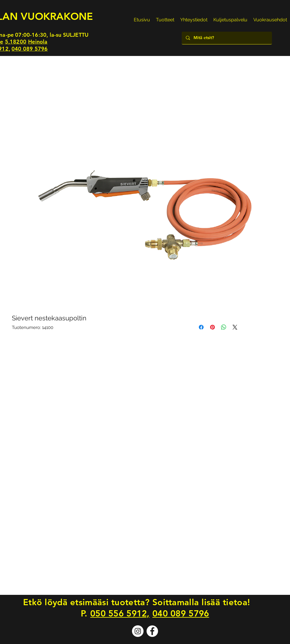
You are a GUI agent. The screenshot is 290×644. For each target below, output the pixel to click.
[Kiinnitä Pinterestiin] (212, 327)
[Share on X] (235, 327)
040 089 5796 (30, 49)
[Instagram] (138, 631)
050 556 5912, (120, 613)
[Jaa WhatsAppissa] (224, 327)
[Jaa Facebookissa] (201, 327)
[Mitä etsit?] (227, 38)
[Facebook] (152, 631)
